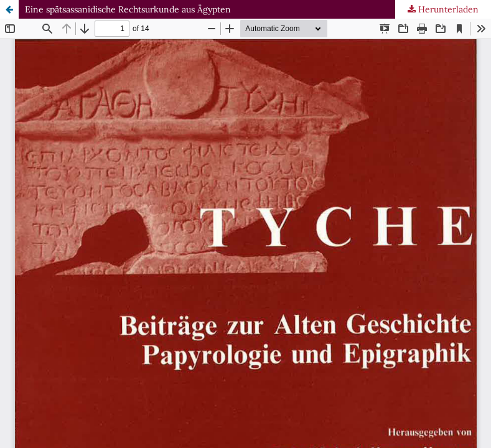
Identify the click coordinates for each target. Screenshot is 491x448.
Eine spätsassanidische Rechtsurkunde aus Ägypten (128, 9)
